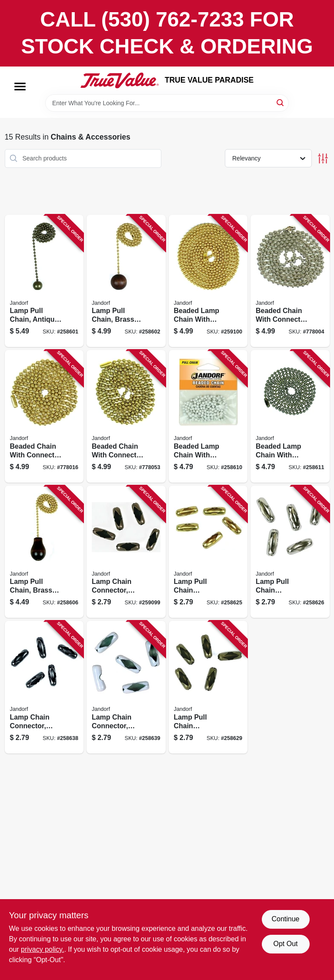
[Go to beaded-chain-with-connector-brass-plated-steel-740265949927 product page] (44, 416)
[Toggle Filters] (323, 158)
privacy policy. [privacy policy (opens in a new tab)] (42, 949)
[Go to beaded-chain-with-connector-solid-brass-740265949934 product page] (126, 416)
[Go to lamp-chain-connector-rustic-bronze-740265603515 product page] (126, 552)
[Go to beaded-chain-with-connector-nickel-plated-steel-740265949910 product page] (290, 281)
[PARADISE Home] (120, 80)
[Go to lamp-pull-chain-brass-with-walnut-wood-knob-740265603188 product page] (44, 552)
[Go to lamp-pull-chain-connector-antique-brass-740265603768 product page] (208, 687)
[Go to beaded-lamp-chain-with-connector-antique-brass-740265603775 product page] (290, 416)
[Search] (281, 102)
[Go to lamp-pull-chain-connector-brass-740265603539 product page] (208, 552)
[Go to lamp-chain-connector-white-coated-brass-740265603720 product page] (126, 687)
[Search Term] (167, 103)
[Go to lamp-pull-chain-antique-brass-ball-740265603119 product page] (44, 281)
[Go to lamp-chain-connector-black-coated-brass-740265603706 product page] (44, 687)
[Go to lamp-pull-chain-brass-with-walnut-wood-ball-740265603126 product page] (126, 281)
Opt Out (285, 944)
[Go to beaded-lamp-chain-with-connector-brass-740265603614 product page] (208, 281)
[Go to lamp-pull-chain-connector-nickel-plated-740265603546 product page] (290, 552)
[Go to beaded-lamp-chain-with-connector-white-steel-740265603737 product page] (208, 416)
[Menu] (20, 87)
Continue (285, 919)
